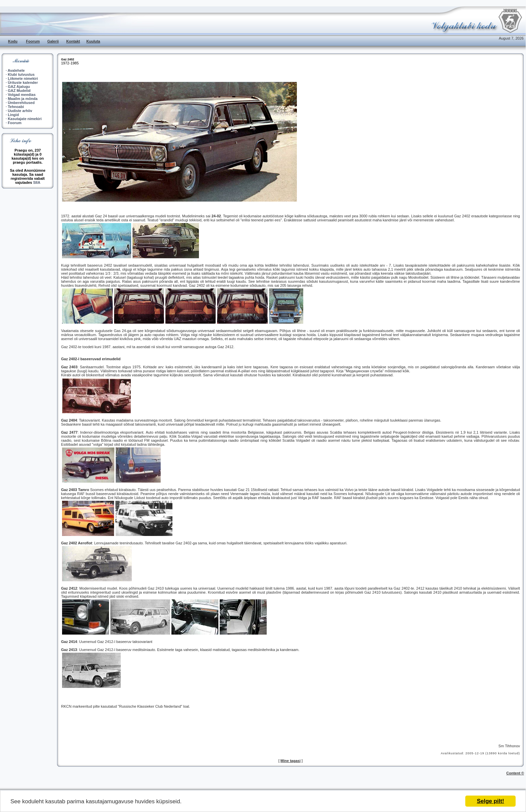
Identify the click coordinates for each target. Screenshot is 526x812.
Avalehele (16, 70)
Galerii (53, 41)
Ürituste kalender (23, 83)
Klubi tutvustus (21, 74)
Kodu (13, 41)
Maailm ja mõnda (23, 99)
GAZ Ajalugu (19, 87)
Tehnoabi (16, 107)
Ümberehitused (21, 103)
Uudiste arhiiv (20, 111)
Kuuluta (93, 41)
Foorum (33, 41)
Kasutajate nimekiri (25, 119)
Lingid (13, 115)
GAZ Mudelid (19, 91)
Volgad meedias (22, 95)
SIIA (37, 182)
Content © (515, 773)
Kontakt (73, 41)
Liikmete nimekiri (23, 78)
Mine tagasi (291, 761)
